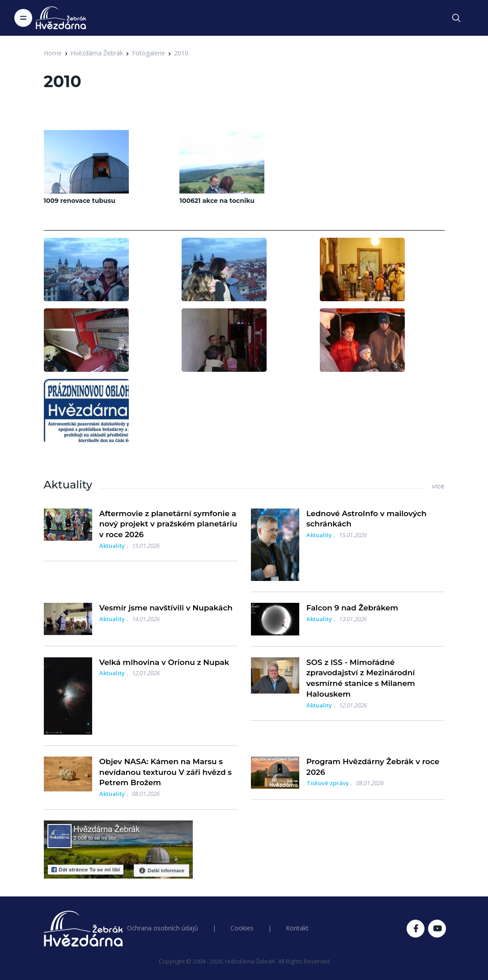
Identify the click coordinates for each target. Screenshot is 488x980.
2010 (181, 53)
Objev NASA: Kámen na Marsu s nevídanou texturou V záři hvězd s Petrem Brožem (165, 772)
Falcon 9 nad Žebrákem (352, 608)
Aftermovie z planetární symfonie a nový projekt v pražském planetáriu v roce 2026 (168, 524)
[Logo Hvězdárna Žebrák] (61, 18)
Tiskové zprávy (328, 783)
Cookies (242, 928)
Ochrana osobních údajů (163, 928)
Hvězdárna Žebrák (97, 53)
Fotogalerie (149, 53)
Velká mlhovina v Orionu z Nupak (164, 662)
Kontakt (297, 928)
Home (53, 53)
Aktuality (112, 546)
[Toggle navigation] (23, 18)
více (438, 486)
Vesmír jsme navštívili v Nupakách (166, 608)
